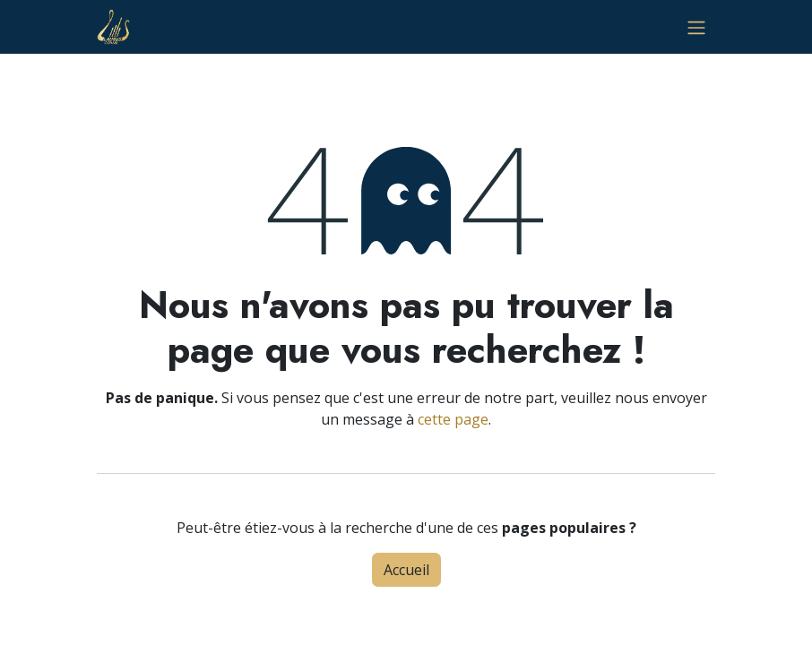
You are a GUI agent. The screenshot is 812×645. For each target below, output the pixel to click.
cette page (453, 419)
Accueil (406, 570)
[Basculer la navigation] (696, 27)
